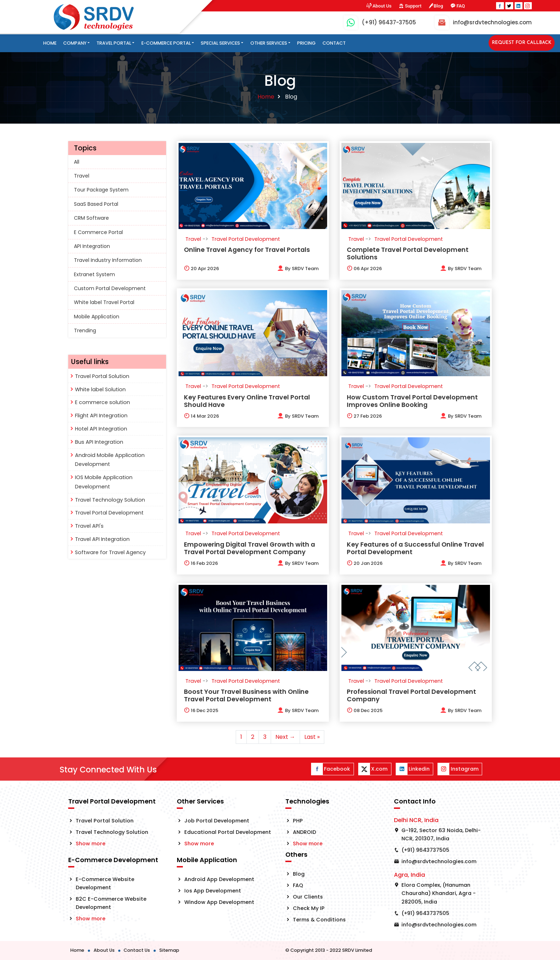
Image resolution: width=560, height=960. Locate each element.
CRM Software (91, 218)
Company (75, 43)
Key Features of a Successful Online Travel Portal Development (415, 548)
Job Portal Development (217, 821)
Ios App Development (213, 891)
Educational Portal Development (228, 832)
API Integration (92, 246)
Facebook (331, 769)
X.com (373, 769)
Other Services (269, 43)
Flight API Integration (101, 416)
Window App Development (219, 902)
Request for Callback (522, 43)
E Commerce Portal (98, 232)
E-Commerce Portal (166, 43)
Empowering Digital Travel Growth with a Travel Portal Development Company (249, 548)
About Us (379, 6)
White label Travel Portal (104, 302)
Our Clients (308, 897)
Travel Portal (114, 43)
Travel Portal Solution (102, 376)
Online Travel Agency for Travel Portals (247, 250)
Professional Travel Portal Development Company (411, 695)
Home (50, 43)
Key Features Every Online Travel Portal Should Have (247, 401)
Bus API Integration (99, 442)
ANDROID (304, 832)
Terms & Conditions (319, 920)
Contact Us (137, 950)
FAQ (458, 6)
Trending (85, 330)
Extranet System (94, 274)
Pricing (306, 43)
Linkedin (413, 769)
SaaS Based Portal (96, 204)
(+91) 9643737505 (425, 850)
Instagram (458, 769)
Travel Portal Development (109, 513)
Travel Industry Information (108, 260)
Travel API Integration (102, 539)
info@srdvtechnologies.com (439, 861)
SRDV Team (305, 268)
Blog (436, 6)
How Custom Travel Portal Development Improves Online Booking (412, 401)
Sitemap (169, 950)
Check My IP (309, 908)
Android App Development (219, 879)
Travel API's (89, 526)
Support (410, 6)
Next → (285, 737)
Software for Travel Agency (110, 552)
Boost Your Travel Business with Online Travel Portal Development (246, 695)
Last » (312, 737)
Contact (334, 43)
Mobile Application (97, 317)
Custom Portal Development (110, 288)
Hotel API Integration (101, 429)
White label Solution (100, 389)
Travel (82, 176)
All (77, 162)
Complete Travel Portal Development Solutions (408, 253)
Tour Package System (101, 190)
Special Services (220, 43)
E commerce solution (102, 402)
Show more (91, 844)
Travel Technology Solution (110, 500)
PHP (298, 821)
